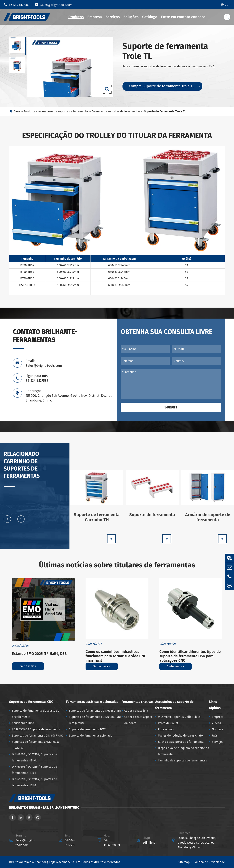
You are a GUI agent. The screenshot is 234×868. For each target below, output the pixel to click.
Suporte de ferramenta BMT (87, 729)
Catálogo (150, 17)
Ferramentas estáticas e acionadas (92, 702)
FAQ (214, 736)
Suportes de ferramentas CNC (31, 702)
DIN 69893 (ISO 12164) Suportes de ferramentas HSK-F (34, 770)
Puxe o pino (166, 729)
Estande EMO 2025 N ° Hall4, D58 (39, 654)
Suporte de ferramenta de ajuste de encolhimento (36, 714)
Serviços (113, 17)
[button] (7, 522)
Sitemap (184, 862)
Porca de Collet (168, 723)
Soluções (131, 17)
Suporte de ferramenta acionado (91, 736)
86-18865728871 (112, 843)
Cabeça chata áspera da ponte (138, 720)
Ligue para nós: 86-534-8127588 (37, 378)
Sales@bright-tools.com (54, 5)
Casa (17, 111)
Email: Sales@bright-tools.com (44, 363)
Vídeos (216, 723)
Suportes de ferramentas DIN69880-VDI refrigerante (95, 720)
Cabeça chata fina (136, 711)
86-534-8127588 (17, 5)
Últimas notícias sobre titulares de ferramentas (117, 565)
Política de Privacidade (209, 862)
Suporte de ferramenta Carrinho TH (97, 520)
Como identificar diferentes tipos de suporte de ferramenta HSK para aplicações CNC (190, 656)
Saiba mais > (28, 666)
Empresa (95, 17)
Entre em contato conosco (183, 17)
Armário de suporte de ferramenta (208, 520)
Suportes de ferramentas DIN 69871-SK (37, 736)
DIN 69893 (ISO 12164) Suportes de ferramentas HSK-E (34, 782)
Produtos (76, 17)
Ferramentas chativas (138, 702)
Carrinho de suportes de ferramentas (116, 111)
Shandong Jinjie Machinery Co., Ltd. (58, 862)
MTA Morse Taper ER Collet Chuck (180, 717)
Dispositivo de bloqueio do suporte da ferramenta (184, 751)
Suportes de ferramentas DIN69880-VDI (95, 711)
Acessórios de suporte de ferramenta (64, 111)
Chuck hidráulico (23, 723)
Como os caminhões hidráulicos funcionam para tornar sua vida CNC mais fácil (116, 656)
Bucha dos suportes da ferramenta (181, 742)
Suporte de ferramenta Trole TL (165, 111)
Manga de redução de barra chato (180, 736)
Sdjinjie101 (150, 843)
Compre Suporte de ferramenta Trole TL (164, 86)
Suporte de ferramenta (152, 517)
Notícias (217, 729)
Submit (171, 407)
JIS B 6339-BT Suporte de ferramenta (36, 729)
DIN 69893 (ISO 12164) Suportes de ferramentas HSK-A (34, 757)
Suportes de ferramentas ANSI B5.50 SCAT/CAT (36, 745)
